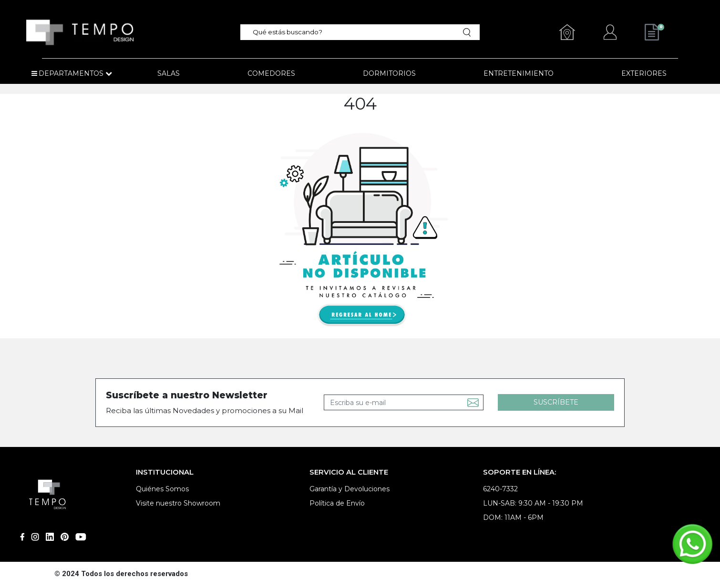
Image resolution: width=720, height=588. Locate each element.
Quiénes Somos (162, 489)
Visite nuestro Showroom (178, 503)
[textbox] (354, 32)
